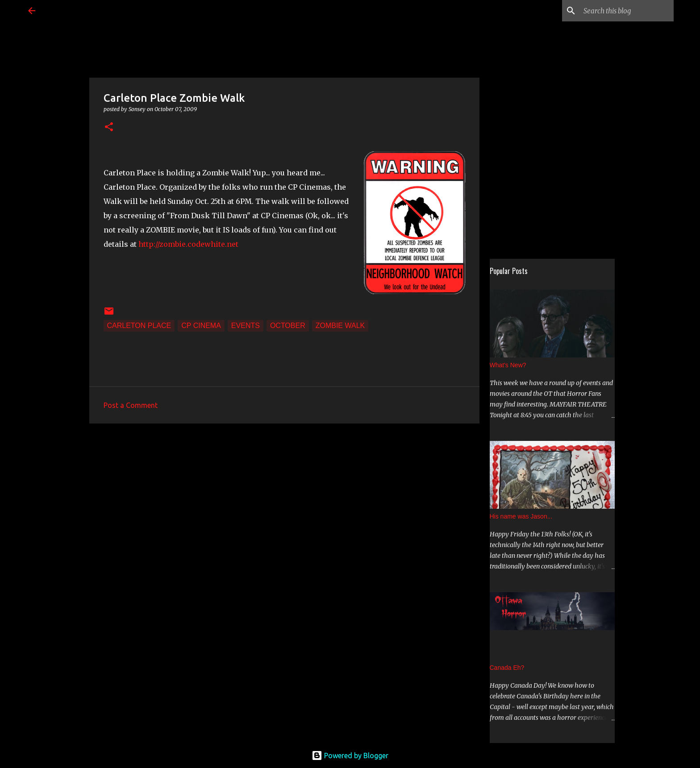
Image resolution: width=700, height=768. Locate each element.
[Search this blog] (627, 11)
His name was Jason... (521, 516)
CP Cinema (201, 326)
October (288, 326)
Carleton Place (139, 326)
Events (246, 326)
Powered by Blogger (350, 756)
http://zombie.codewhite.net (188, 244)
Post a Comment (131, 405)
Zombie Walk (340, 326)
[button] (109, 127)
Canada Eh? (507, 668)
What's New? (508, 365)
